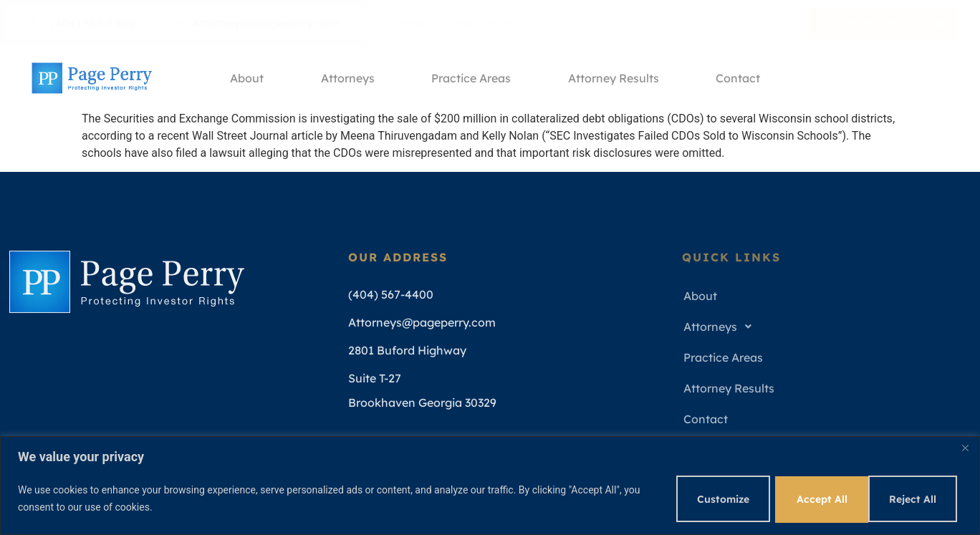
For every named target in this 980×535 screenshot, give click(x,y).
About (247, 78)
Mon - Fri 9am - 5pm (446, 23)
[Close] (965, 448)
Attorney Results (614, 78)
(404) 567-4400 (83, 23)
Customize (712, 498)
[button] (823, 327)
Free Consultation (887, 23)
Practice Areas (472, 78)
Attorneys (348, 78)
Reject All (813, 498)
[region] (490, 485)
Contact (739, 78)
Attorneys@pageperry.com (256, 23)
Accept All (914, 498)
